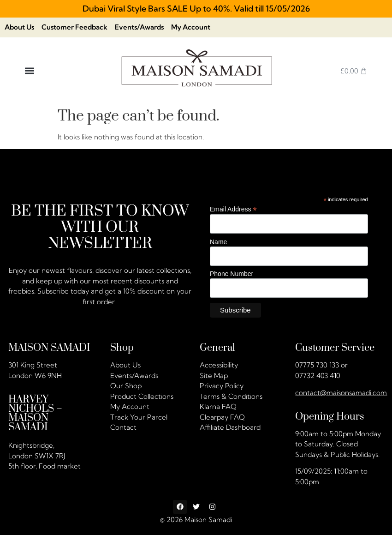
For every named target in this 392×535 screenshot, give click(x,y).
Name (218, 242)
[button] (29, 71)
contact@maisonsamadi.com (341, 393)
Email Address (233, 209)
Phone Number (232, 274)
